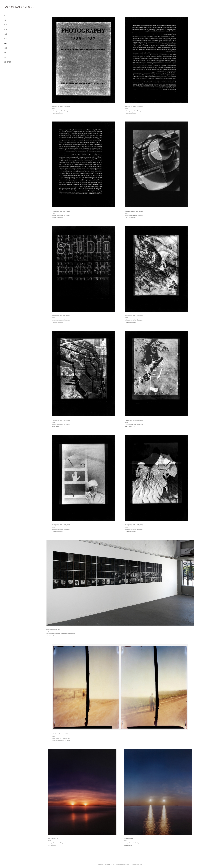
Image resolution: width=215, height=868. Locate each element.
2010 (5, 39)
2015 (5, 15)
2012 (5, 29)
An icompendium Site (136, 865)
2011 (5, 34)
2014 (5, 20)
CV (5, 57)
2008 (5, 48)
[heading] (11, 7)
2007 (5, 53)
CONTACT (7, 62)
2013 (5, 25)
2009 (5, 43)
